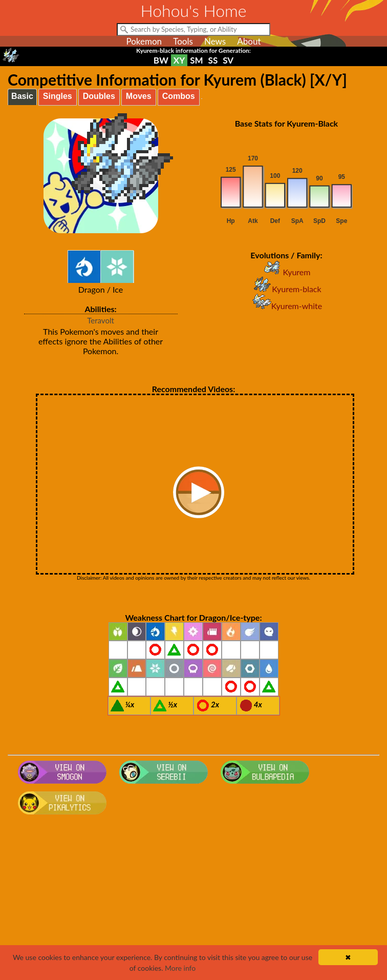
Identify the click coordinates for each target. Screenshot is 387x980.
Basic (22, 96)
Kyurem (286, 272)
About (249, 41)
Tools (183, 41)
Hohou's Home (194, 11)
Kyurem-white (286, 306)
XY (179, 60)
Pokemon (144, 41)
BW (161, 60)
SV (228, 60)
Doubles (99, 96)
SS (213, 60)
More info (180, 968)
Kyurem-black (286, 289)
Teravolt (101, 320)
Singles (58, 96)
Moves (139, 96)
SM (196, 60)
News (215, 41)
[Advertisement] (193, 901)
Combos (179, 96)
